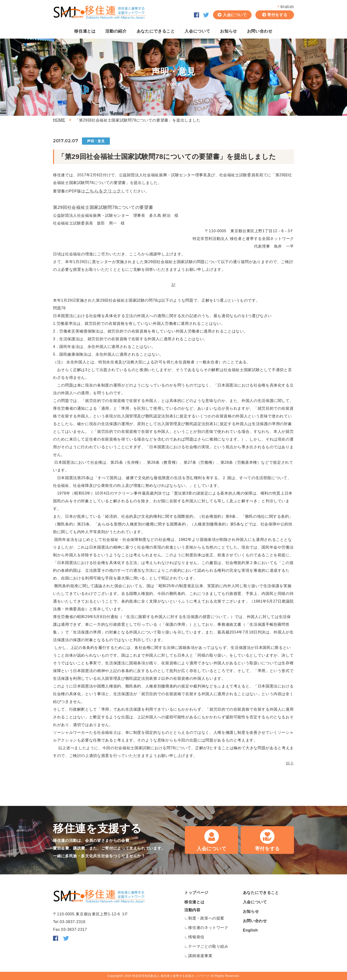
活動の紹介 (116, 31)
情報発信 (196, 937)
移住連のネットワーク (208, 928)
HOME (59, 120)
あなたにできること (156, 31)
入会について (235, 15)
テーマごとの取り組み (208, 946)
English (287, 6)
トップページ (196, 893)
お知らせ (229, 31)
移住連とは (85, 31)
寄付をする (277, 15)
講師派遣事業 (200, 956)
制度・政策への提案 (206, 918)
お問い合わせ (260, 31)
